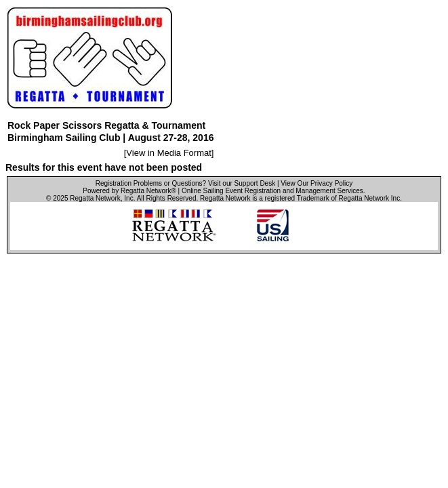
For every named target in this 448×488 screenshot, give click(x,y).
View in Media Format (168, 153)
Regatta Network (95, 198)
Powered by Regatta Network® (129, 191)
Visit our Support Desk (242, 183)
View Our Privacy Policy (317, 183)
